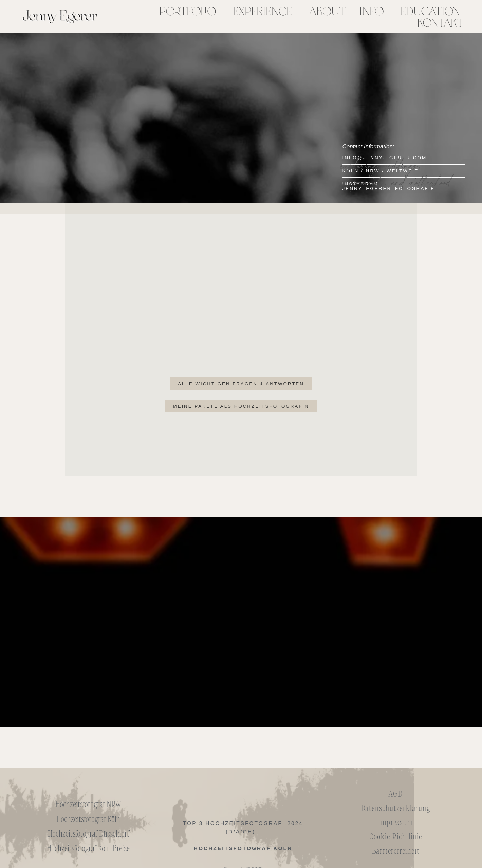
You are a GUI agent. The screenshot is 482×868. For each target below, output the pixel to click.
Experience (262, 11)
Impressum (395, 823)
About (327, 11)
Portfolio (188, 11)
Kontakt (440, 22)
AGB (395, 794)
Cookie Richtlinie (396, 837)
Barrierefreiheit (396, 851)
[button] (189, 11)
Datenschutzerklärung (396, 809)
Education (430, 11)
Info (371, 11)
